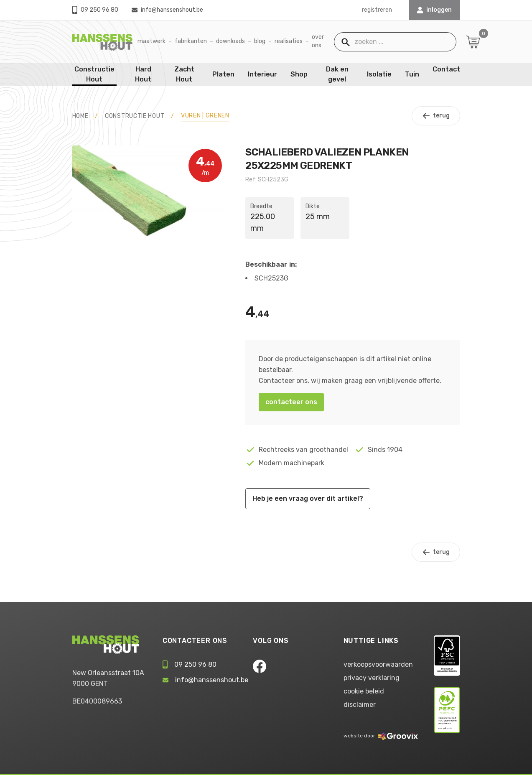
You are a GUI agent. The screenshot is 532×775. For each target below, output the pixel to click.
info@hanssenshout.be (167, 10)
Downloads (230, 41)
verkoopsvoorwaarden (378, 664)
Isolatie (379, 74)
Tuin (412, 74)
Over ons (318, 41)
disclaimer (360, 705)
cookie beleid (364, 691)
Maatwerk (151, 41)
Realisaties (289, 41)
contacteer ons (291, 402)
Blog (260, 41)
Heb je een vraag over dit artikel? (308, 498)
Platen (223, 74)
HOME (80, 116)
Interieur (262, 74)
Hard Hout (143, 74)
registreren (377, 10)
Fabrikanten (191, 41)
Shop (299, 74)
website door (381, 736)
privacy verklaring (372, 678)
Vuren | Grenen (205, 116)
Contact (446, 69)
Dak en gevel (337, 74)
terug (436, 116)
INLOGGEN (434, 10)
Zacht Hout (184, 74)
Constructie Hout (94, 74)
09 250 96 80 (95, 10)
